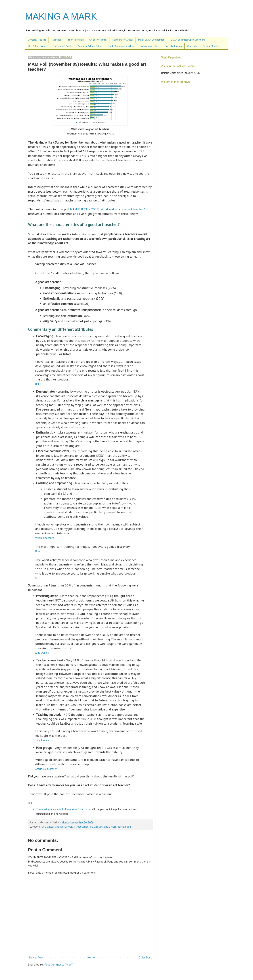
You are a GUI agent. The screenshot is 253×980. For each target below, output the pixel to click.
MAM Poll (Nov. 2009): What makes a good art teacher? (107, 209)
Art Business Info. (98, 40)
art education (81, 827)
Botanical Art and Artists (90, 46)
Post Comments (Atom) (59, 964)
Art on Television (75, 40)
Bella (38, 384)
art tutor (94, 827)
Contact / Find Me (37, 40)
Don (38, 551)
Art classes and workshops (57, 827)
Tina (45, 740)
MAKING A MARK (61, 16)
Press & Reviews (173, 46)
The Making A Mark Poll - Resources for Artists (63, 809)
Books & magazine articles (122, 46)
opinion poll (124, 827)
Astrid (46, 769)
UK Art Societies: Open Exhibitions (188, 40)
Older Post (145, 957)
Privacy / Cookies (212, 46)
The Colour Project (38, 46)
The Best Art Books (62, 46)
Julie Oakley (42, 653)
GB (37, 578)
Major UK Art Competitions (152, 40)
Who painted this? (150, 46)
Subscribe (56, 40)
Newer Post (36, 957)
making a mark (108, 827)
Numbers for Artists (123, 40)
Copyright (192, 46)
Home (91, 957)
